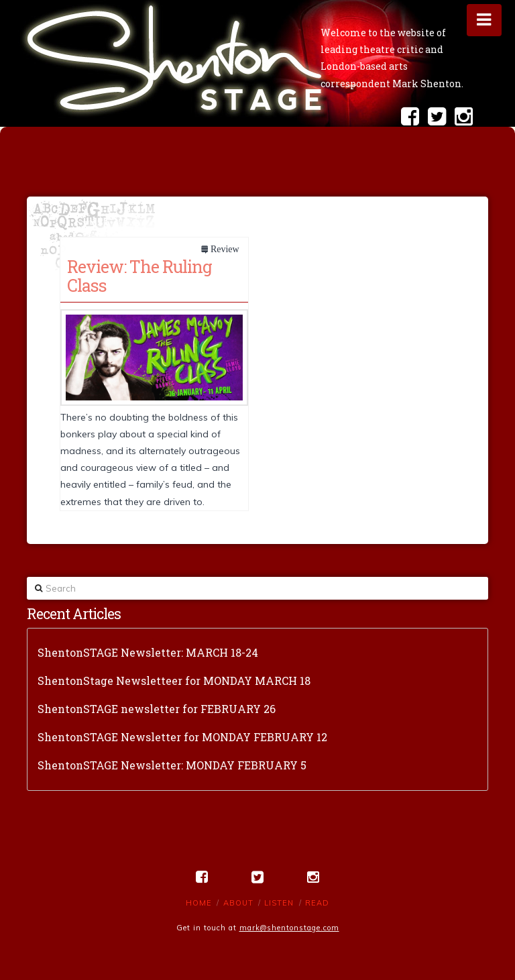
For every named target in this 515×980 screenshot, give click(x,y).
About (238, 903)
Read (317, 903)
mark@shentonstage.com (289, 928)
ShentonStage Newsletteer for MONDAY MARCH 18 (174, 680)
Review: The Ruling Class (139, 276)
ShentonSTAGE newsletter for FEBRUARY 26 (157, 709)
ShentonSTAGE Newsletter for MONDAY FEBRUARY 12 (182, 737)
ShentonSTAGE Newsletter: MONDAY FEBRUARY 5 (172, 765)
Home (199, 903)
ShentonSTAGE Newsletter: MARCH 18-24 (148, 652)
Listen (279, 903)
